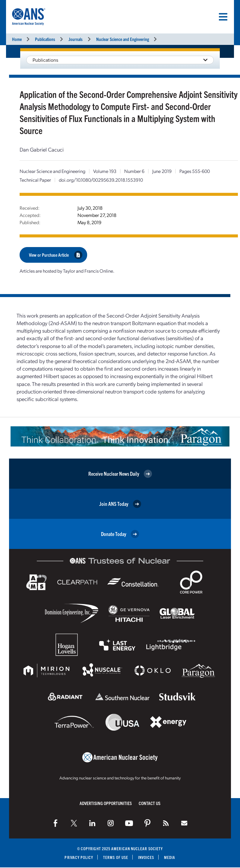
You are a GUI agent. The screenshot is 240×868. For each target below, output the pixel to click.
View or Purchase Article (56, 255)
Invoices (146, 857)
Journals (76, 39)
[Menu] (223, 17)
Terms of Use (116, 857)
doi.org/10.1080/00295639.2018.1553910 (101, 180)
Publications (45, 39)
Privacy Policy (79, 857)
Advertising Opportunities (106, 803)
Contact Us (150, 803)
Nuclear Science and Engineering (123, 39)
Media (170, 857)
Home (17, 39)
